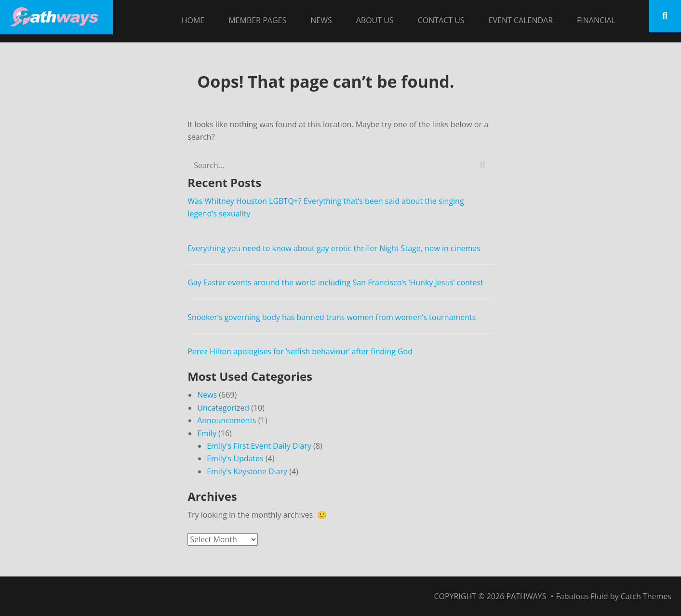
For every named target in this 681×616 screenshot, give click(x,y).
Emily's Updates (235, 458)
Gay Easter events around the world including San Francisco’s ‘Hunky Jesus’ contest (336, 282)
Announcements (227, 420)
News (321, 20)
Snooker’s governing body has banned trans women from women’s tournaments (332, 317)
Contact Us (441, 20)
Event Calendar (521, 20)
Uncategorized (223, 408)
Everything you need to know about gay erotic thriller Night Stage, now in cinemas (334, 248)
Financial (596, 20)
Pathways (526, 596)
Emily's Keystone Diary (247, 471)
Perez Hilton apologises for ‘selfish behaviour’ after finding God (300, 351)
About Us (375, 20)
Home (193, 20)
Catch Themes (646, 596)
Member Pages (257, 20)
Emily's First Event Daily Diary (259, 446)
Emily (207, 433)
